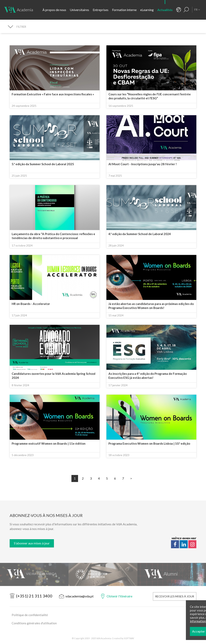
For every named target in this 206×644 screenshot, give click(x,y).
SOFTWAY (129, 638)
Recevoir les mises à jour (175, 596)
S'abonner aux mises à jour (32, 543)
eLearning (147, 10)
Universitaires (79, 10)
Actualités (165, 10)
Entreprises (101, 10)
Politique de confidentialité (30, 615)
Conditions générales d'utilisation (34, 623)
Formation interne (124, 10)
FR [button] (197, 10)
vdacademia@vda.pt (79, 596)
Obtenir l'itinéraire (119, 596)
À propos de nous (54, 10)
